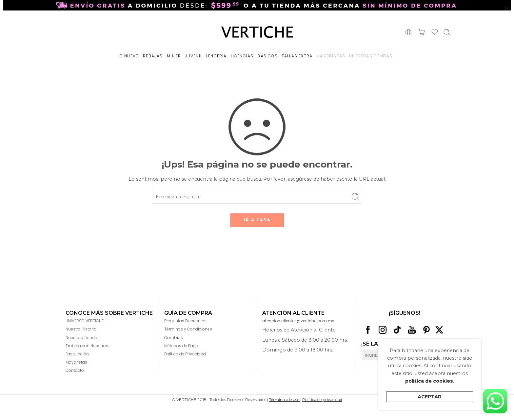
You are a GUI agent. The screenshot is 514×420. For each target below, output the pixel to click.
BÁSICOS (267, 56)
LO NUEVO (128, 56)
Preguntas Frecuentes (185, 321)
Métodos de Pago (181, 346)
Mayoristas (76, 362)
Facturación (77, 354)
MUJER (174, 56)
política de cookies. (430, 381)
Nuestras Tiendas (83, 338)
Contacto (75, 370)
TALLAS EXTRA (297, 56)
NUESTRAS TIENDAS (371, 56)
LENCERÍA (217, 56)
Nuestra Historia (81, 329)
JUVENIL (194, 56)
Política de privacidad (322, 400)
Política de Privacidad (185, 354)
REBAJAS (153, 56)
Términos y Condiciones (188, 329)
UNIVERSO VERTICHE (85, 321)
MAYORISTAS (331, 56)
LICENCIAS (242, 56)
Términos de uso (285, 400)
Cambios (174, 338)
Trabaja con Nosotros (87, 346)
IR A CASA (257, 220)
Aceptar (430, 397)
